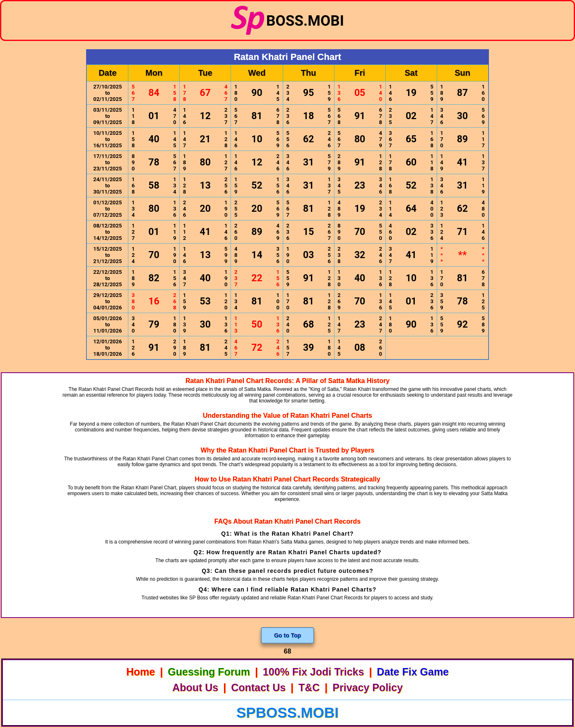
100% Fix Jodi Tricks (314, 672)
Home (141, 672)
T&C (309, 687)
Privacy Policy (368, 687)
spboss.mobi (287, 712)
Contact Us (258, 687)
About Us (195, 687)
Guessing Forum (209, 672)
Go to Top (287, 635)
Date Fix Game (413, 672)
